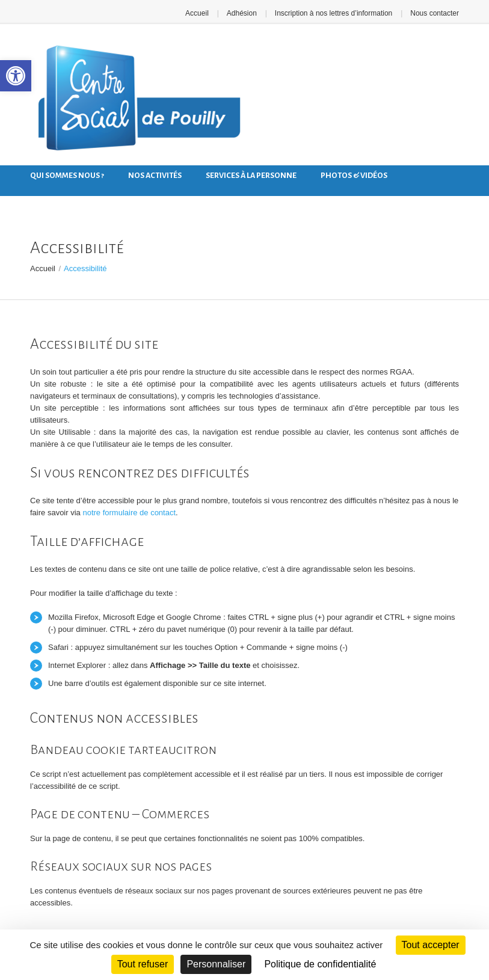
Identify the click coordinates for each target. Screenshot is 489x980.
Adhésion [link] (242, 13)
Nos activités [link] (155, 176)
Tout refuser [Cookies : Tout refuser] (143, 964)
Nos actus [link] (51, 200)
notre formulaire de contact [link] (129, 513)
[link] (16, 76)
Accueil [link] (197, 13)
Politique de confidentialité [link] (320, 964)
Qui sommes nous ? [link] (67, 176)
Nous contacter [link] (435, 13)
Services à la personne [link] (251, 176)
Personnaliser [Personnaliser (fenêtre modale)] (216, 964)
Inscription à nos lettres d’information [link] (334, 13)
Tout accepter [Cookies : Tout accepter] (431, 945)
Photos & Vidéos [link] (354, 176)
